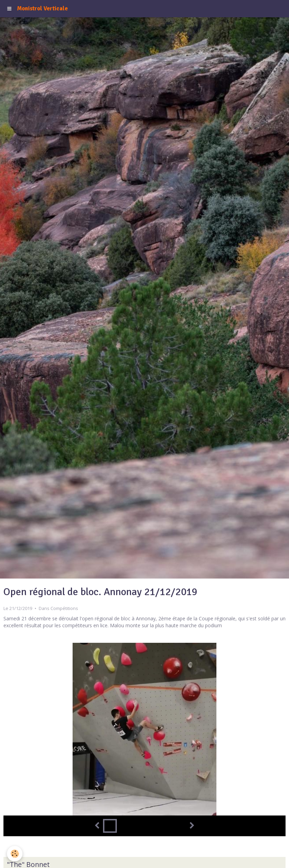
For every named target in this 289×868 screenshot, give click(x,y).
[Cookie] (15, 854)
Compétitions (64, 608)
